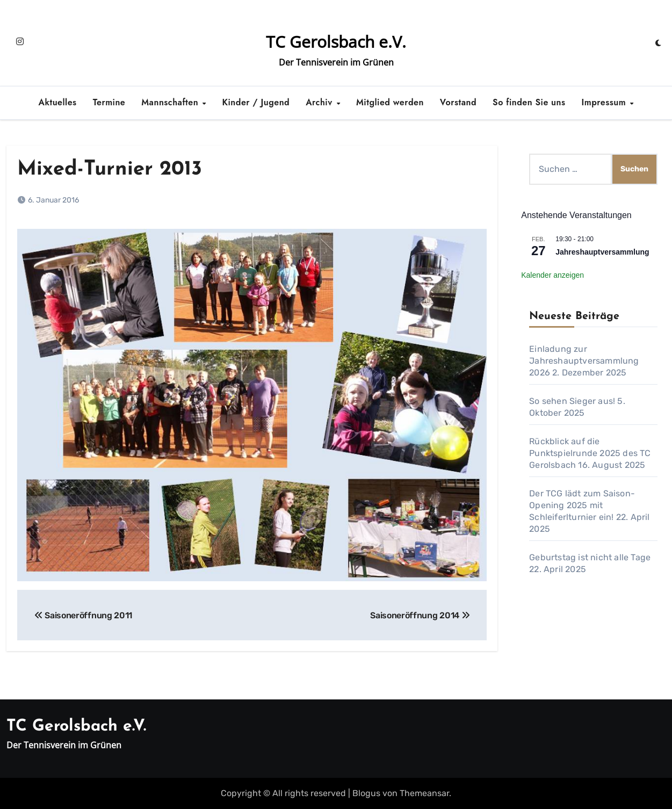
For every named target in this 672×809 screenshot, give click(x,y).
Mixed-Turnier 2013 (110, 169)
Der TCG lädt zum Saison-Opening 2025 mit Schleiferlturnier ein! (582, 505)
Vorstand (458, 102)
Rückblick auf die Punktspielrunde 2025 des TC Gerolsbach (590, 453)
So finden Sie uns (529, 102)
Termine (109, 102)
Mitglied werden (390, 102)
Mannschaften (171, 102)
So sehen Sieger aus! (572, 401)
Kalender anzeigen (552, 275)
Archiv (320, 102)
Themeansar (424, 793)
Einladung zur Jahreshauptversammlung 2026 (584, 361)
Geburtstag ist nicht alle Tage (590, 557)
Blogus (366, 793)
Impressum (605, 102)
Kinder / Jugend (256, 102)
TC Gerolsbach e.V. (336, 42)
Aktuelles (58, 102)
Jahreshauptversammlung (602, 252)
